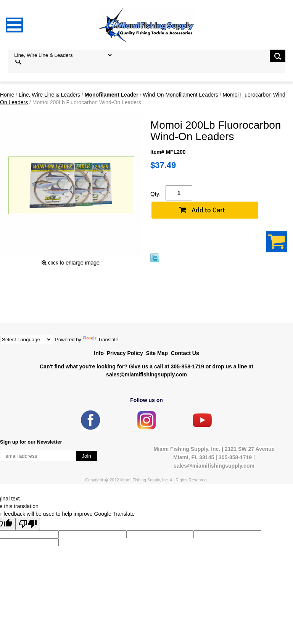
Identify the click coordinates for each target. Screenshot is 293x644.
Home (7, 95)
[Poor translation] (28, 524)
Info (99, 353)
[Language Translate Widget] (26, 340)
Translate (101, 340)
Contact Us (185, 353)
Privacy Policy (125, 353)
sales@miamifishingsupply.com (146, 374)
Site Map (157, 353)
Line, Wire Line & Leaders (49, 95)
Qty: (156, 194)
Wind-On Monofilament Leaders (180, 95)
